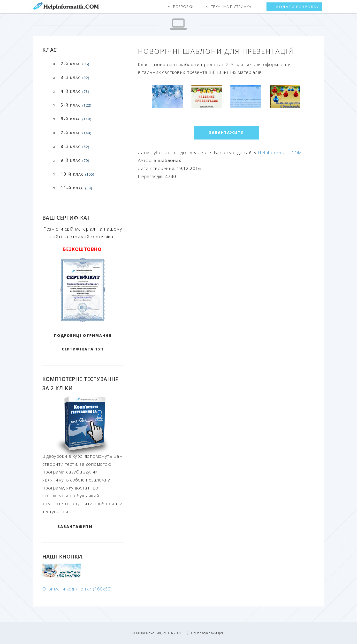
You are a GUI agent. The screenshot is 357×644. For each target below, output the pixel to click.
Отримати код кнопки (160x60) (77, 589)
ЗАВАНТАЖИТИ (75, 527)
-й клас (75, 63)
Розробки (183, 7)
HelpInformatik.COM (280, 152)
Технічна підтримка (231, 7)
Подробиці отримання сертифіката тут (83, 342)
